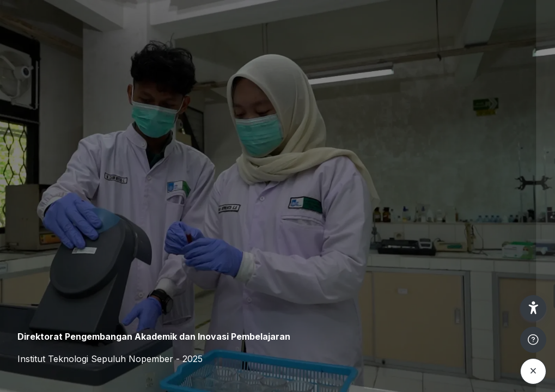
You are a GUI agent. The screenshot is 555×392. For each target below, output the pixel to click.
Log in (440, 296)
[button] (533, 308)
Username (362, 161)
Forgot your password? (499, 265)
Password (362, 214)
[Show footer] (533, 340)
